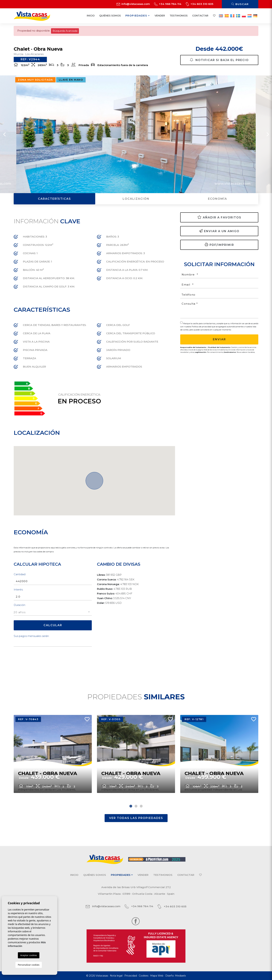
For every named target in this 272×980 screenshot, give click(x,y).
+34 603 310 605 (199, 4)
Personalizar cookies (29, 965)
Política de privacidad (202, 327)
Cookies (144, 976)
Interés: (18, 590)
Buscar (240, 4)
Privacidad (131, 976)
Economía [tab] (218, 199)
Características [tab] (54, 199)
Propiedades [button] (138, 16)
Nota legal (116, 976)
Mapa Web (157, 976)
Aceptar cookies (29, 955)
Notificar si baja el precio (219, 60)
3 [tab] (141, 806)
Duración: (20, 605)
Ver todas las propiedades (136, 818)
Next (268, 134)
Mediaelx (180, 976)
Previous (4, 134)
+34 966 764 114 (168, 4)
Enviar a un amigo (219, 231)
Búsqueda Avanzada (65, 31)
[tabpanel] (53, 754)
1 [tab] (131, 806)
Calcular (53, 625)
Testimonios (179, 16)
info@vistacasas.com (133, 4)
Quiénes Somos (110, 16)
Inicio (91, 16)
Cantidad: (20, 574)
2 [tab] (136, 806)
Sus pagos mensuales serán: (31, 636)
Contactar (200, 16)
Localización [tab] (136, 199)
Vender (160, 16)
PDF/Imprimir (219, 245)
